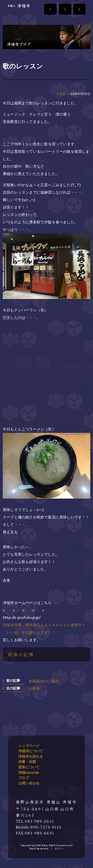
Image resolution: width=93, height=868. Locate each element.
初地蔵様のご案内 (44, 681)
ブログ (24, 778)
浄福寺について (31, 751)
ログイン (59, 849)
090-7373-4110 (46, 827)
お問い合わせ (29, 783)
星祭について (29, 767)
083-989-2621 (40, 821)
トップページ (29, 746)
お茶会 (34, 688)
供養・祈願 (27, 762)
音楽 (62, 94)
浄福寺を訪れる (31, 756)
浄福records (29, 773)
